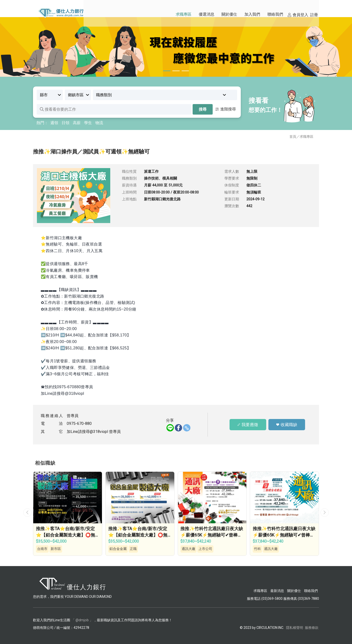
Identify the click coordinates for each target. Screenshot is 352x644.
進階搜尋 (226, 109)
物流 (99, 123)
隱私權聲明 (295, 627)
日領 (66, 123)
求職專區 (307, 137)
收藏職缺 (287, 424)
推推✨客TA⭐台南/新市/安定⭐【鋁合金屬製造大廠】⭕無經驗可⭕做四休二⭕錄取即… (66, 535)
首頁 (293, 137)
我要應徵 (248, 424)
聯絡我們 (311, 590)
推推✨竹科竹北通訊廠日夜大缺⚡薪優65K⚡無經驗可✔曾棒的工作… (212, 535)
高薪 (77, 123)
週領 (54, 123)
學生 (88, 123)
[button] (27, 512)
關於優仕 (294, 590)
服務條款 (312, 627)
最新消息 (277, 590)
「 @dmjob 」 (82, 620)
